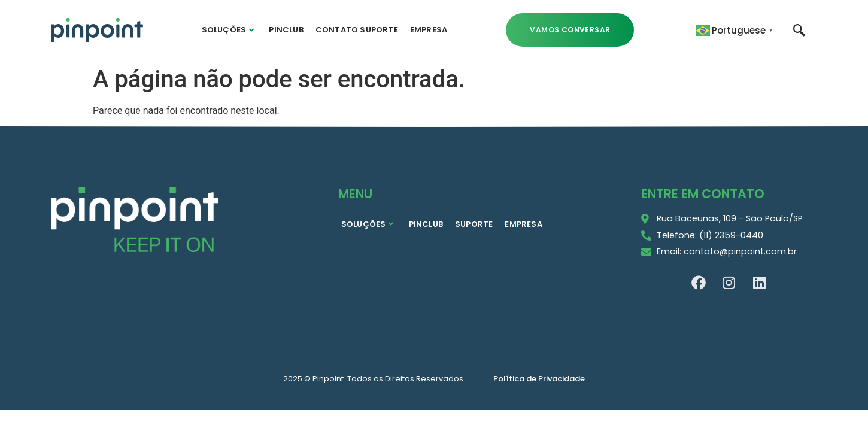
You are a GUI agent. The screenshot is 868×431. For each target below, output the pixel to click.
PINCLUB (286, 30)
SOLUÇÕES (228, 30)
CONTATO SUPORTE (357, 30)
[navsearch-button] (799, 29)
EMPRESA (429, 30)
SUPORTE (474, 224)
